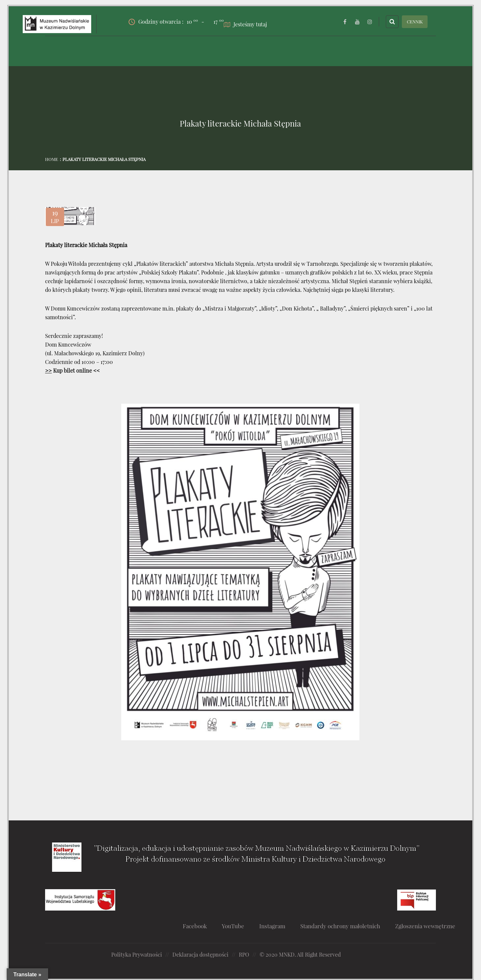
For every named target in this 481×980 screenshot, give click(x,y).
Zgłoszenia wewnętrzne (425, 926)
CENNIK (415, 22)
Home (52, 159)
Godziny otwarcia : (163, 22)
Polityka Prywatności (137, 954)
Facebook (195, 926)
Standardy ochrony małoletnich (340, 926)
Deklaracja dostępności (200, 954)
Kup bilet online (72, 370)
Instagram (272, 926)
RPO (244, 954)
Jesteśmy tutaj (245, 24)
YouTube (233, 926)
